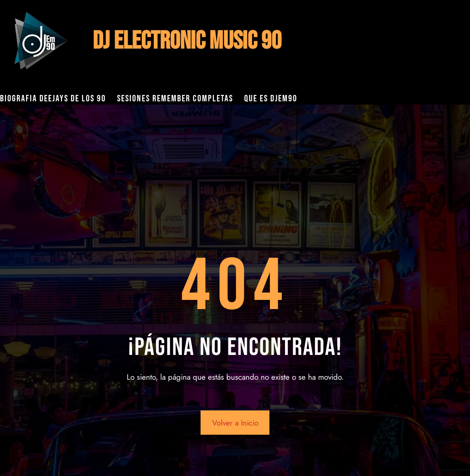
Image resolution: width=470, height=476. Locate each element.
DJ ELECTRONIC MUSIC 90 (187, 41)
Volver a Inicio (235, 423)
